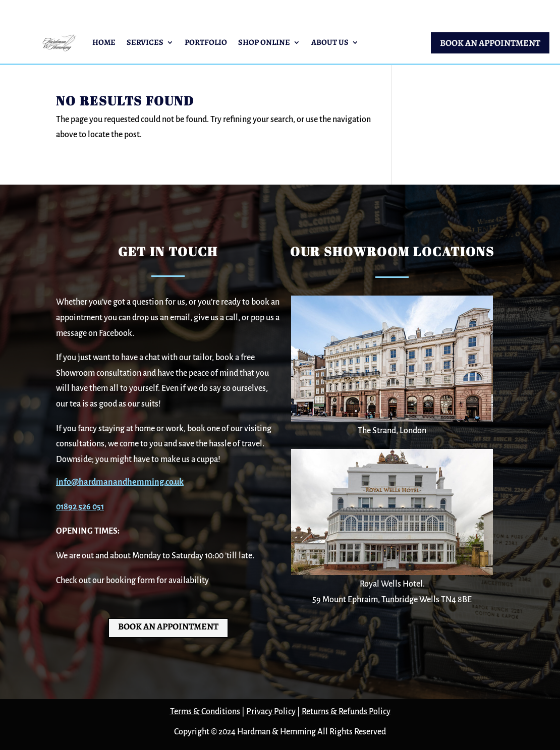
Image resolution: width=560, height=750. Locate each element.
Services (145, 42)
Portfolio (206, 42)
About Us (330, 42)
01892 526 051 (80, 507)
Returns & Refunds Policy (346, 712)
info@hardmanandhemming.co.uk (120, 482)
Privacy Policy (271, 712)
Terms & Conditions (205, 712)
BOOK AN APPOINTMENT (490, 43)
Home (104, 42)
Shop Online (264, 42)
